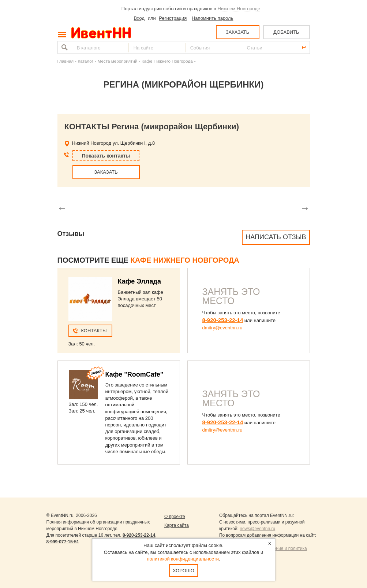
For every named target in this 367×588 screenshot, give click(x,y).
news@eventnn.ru (257, 529)
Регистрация (173, 18)
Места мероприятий (118, 61)
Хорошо (183, 571)
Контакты (94, 331)
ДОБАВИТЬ (286, 32)
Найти (64, 47)
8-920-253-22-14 (223, 320)
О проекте (175, 517)
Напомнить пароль (212, 18)
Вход (139, 18)
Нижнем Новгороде (239, 9)
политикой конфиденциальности (183, 559)
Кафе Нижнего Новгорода (167, 61)
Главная (65, 61)
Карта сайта (177, 525)
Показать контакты (106, 156)
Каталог (86, 61)
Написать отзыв (276, 237)
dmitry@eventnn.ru (222, 328)
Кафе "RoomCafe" (134, 374)
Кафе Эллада (139, 281)
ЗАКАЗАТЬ (238, 32)
